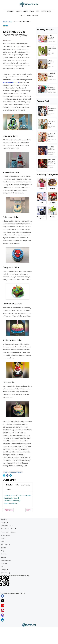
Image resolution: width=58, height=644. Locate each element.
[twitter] (4, 476)
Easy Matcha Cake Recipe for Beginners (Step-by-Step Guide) (52, 49)
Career (3, 538)
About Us (4, 519)
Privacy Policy (5, 545)
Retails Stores (5, 535)
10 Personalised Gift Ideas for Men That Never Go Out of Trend (52, 109)
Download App (6, 573)
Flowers (18, 11)
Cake (5, 472)
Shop (29, 16)
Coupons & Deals (7, 526)
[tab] (9, 485)
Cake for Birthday (10, 495)
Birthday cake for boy (11, 82)
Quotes (35, 16)
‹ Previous (8, 510)
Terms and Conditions (8, 532)
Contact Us (5, 570)
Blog (2, 551)
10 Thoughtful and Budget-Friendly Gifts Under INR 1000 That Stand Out (52, 122)
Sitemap (4, 554)
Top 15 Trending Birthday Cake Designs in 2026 (51, 37)
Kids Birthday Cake (11, 498)
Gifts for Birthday (25, 495)
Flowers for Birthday (11, 501)
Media (3, 541)
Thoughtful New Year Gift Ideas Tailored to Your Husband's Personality (52, 135)
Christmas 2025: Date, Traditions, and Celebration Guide (52, 161)
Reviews (3, 548)
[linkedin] (11, 476)
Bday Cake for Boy (16, 472)
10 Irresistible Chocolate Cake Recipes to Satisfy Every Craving (52, 88)
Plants (32, 11)
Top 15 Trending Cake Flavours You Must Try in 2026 (52, 62)
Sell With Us (5, 523)
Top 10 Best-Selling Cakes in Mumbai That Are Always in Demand (52, 75)
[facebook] (7, 476)
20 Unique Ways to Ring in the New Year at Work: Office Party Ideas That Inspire (52, 148)
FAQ (2, 566)
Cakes (25, 11)
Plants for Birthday (11, 503)
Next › (29, 510)
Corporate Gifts (6, 560)
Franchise (4, 563)
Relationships (46, 11)
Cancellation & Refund (8, 529)
